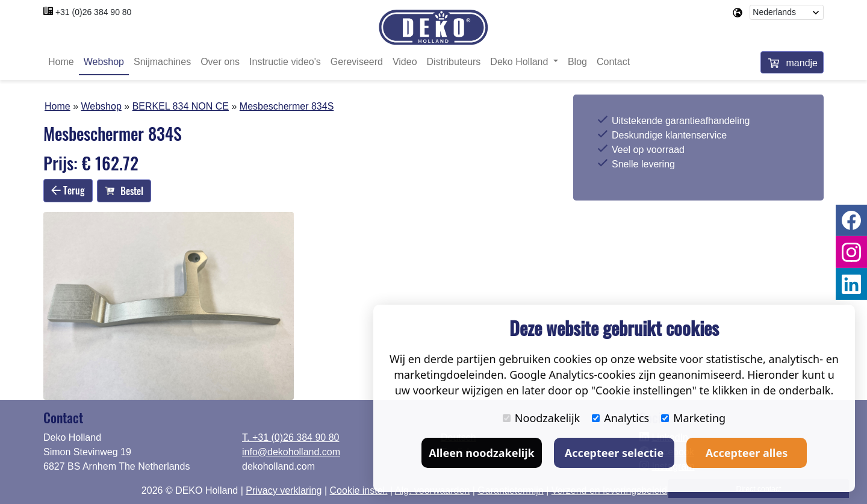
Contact (613, 62)
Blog (577, 62)
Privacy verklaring (284, 490)
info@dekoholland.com (291, 452)
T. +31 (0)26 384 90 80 (291, 437)
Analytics (620, 418)
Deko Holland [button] (521, 62)
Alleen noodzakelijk (481, 453)
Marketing (693, 418)
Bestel (124, 191)
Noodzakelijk (541, 418)
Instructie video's (285, 62)
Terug (68, 190)
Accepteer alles (747, 453)
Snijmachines (162, 62)
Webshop (104, 62)
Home (61, 62)
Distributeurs (454, 62)
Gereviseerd (357, 62)
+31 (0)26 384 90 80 (94, 12)
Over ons (220, 62)
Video (405, 62)
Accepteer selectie (614, 453)
